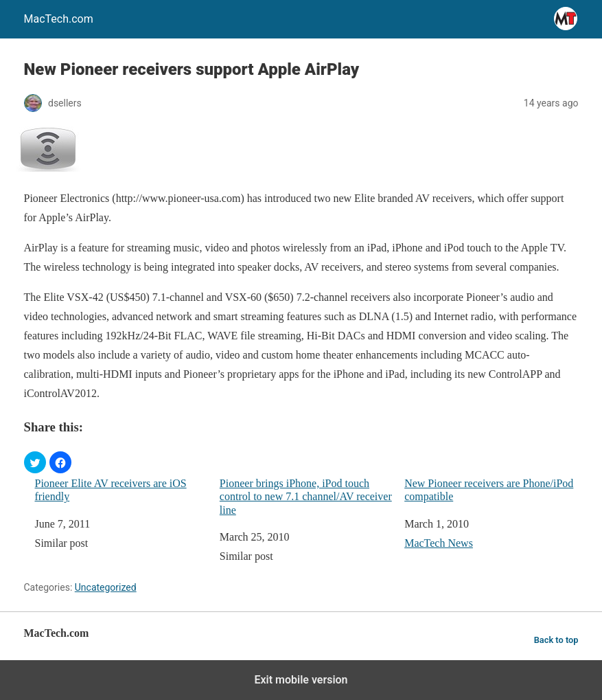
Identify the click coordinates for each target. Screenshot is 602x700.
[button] (35, 462)
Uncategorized (106, 587)
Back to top (556, 640)
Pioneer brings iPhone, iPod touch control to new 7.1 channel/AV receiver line (306, 496)
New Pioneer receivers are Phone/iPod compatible (489, 490)
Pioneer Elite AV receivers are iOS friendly (111, 490)
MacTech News (439, 543)
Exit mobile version (301, 680)
